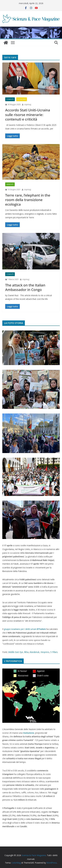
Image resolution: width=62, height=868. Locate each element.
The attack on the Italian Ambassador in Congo (25, 287)
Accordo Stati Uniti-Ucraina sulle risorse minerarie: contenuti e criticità (28, 114)
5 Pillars (54, 652)
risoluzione (28, 733)
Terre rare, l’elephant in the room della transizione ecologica (28, 200)
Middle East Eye (16, 652)
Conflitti (10, 99)
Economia (22, 99)
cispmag (28, 104)
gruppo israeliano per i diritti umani (25, 629)
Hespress (45, 652)
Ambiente (10, 184)
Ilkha (26, 652)
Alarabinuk (34, 652)
